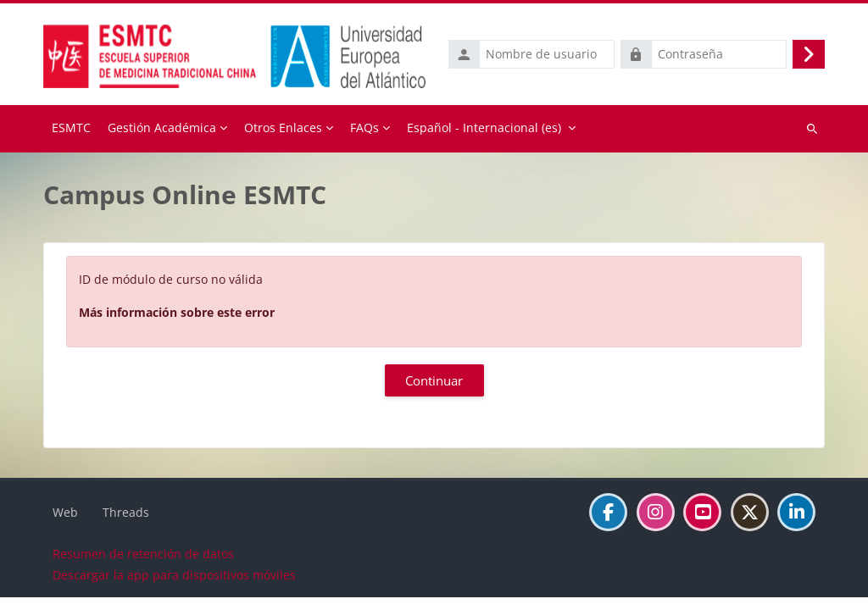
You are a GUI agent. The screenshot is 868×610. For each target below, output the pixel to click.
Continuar (434, 380)
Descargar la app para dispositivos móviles (174, 588)
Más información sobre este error (177, 312)
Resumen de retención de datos (143, 566)
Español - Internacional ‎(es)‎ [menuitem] (484, 128)
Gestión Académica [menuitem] (162, 128)
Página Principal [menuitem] (71, 129)
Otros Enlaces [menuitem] (283, 128)
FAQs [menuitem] (364, 128)
